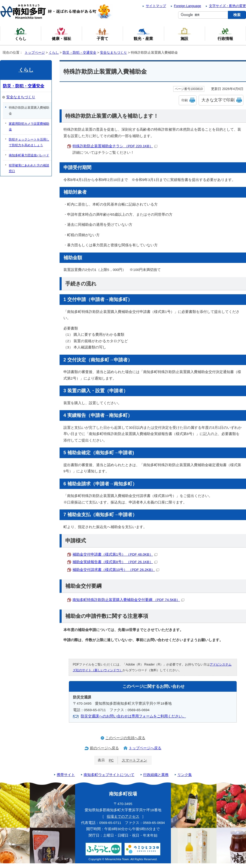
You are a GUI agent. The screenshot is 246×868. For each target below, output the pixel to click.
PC (111, 760)
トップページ (35, 52)
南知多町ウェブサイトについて (109, 775)
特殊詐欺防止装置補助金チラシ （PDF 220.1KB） (115, 146)
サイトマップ (156, 6)
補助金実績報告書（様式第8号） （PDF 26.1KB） (115, 562)
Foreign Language (188, 6)
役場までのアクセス (123, 817)
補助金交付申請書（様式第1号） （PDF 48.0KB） (115, 554)
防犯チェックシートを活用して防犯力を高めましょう (29, 142)
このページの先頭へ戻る (125, 738)
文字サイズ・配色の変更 (227, 6)
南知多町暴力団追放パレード (29, 155)
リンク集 (185, 775)
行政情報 (225, 34)
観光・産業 (143, 34)
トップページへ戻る (145, 748)
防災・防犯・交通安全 (79, 52)
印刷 (185, 100)
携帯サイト (66, 775)
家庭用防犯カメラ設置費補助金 (29, 127)
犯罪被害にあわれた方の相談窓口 (29, 168)
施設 (184, 34)
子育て (102, 34)
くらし (54, 52)
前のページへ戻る (104, 748)
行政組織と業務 (156, 775)
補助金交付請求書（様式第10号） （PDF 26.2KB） (116, 570)
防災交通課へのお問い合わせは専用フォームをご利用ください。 (133, 716)
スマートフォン (134, 760)
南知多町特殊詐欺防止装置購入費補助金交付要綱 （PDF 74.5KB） (128, 600)
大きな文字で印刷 (218, 100)
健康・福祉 (62, 34)
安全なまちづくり (113, 52)
